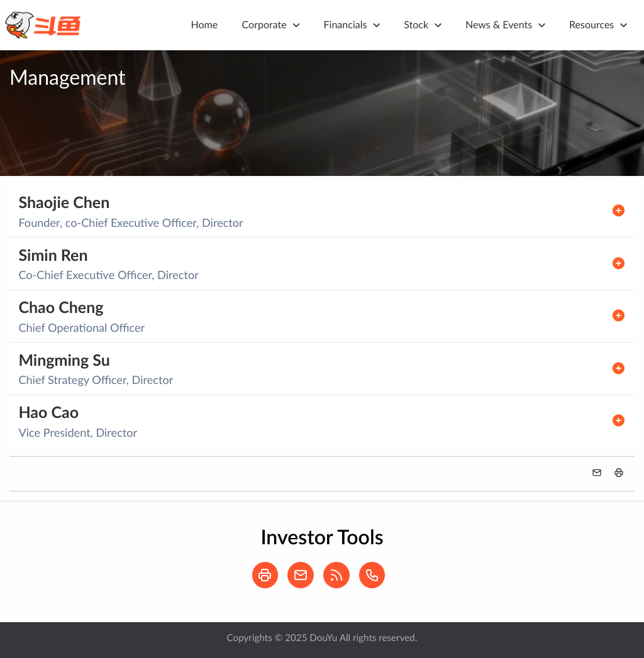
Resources (591, 25)
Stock (416, 25)
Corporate (264, 25)
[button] (619, 473)
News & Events (499, 25)
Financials (346, 25)
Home (205, 25)
